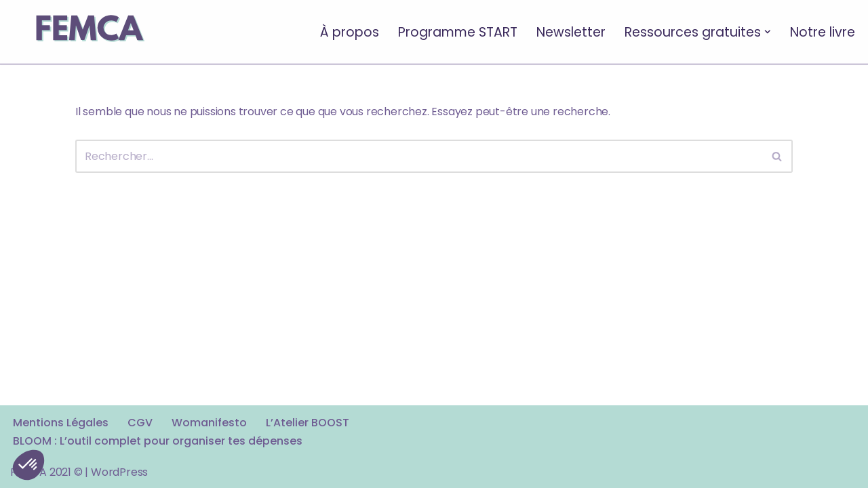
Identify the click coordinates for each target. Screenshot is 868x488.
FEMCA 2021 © (46, 472)
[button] (768, 32)
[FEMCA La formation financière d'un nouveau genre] (88, 32)
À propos (350, 32)
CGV (140, 423)
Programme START (458, 32)
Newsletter (571, 32)
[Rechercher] (419, 156)
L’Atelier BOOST (308, 423)
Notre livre (823, 32)
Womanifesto (209, 423)
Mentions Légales (61, 423)
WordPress (119, 472)
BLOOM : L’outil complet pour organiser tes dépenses (158, 441)
